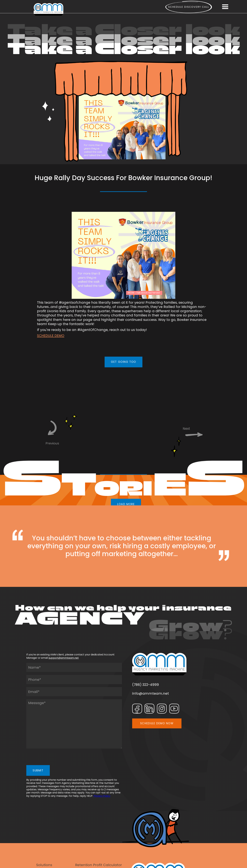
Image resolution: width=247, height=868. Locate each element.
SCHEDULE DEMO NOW (157, 723)
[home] (49, 9)
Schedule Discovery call (189, 7)
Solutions (44, 865)
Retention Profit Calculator (99, 865)
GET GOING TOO (123, 362)
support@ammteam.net (64, 658)
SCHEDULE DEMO (51, 336)
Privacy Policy (102, 796)
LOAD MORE (126, 504)
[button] (225, 7)
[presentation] (50, 758)
